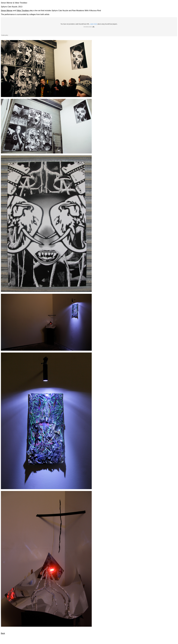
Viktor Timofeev (23, 11)
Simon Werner (7, 11)
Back (3, 633)
